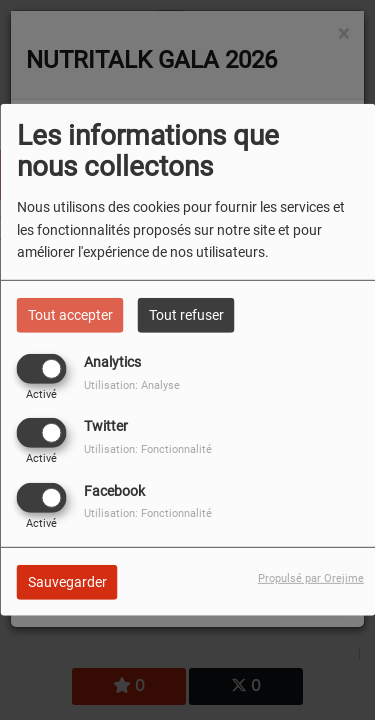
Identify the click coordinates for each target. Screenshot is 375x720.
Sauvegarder (67, 581)
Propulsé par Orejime (311, 577)
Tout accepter (70, 315)
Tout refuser (186, 315)
